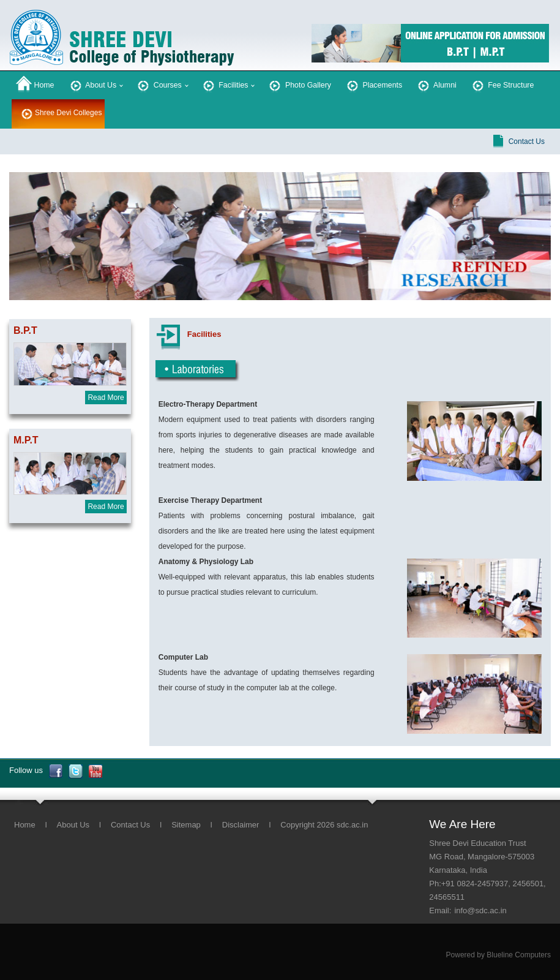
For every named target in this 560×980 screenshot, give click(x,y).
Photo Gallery (299, 84)
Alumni (436, 84)
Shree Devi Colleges (68, 113)
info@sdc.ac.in (480, 910)
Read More (106, 398)
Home (35, 84)
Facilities (225, 84)
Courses (159, 84)
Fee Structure (502, 84)
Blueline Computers (519, 955)
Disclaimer (241, 825)
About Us (92, 84)
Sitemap (186, 825)
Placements (373, 84)
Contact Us (527, 141)
